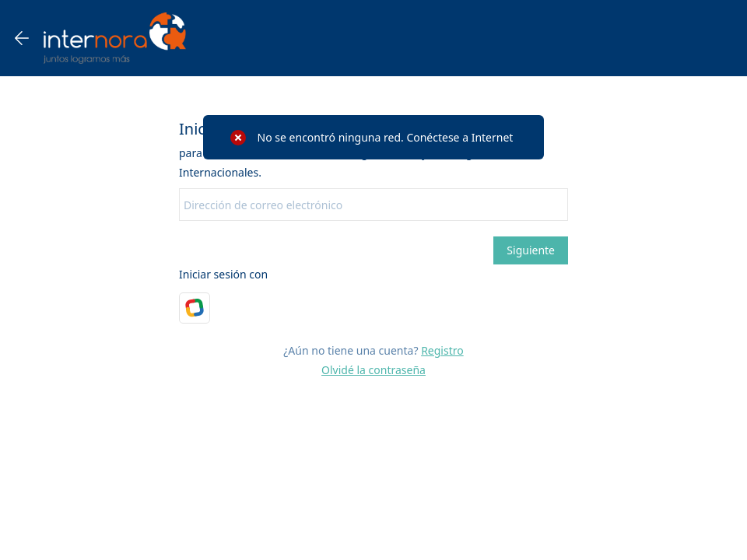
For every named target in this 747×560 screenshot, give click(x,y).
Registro (442, 350)
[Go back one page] (22, 38)
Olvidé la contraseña (373, 370)
